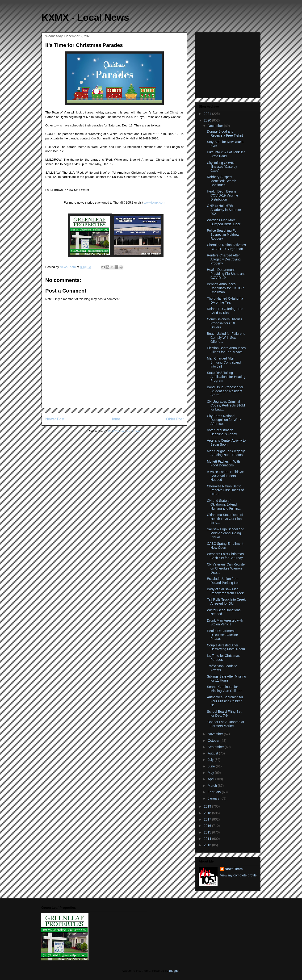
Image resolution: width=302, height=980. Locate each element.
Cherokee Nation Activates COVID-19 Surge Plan (226, 247)
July (211, 760)
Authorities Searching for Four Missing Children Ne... (225, 701)
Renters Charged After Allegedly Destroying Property (224, 259)
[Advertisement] (228, 64)
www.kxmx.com (154, 203)
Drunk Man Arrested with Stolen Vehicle (225, 622)
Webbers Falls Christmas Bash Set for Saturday (225, 556)
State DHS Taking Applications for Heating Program (226, 377)
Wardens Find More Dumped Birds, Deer (224, 222)
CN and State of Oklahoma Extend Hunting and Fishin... (224, 505)
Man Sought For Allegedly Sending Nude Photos (226, 453)
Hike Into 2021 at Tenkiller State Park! (226, 154)
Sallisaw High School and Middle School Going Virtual (226, 533)
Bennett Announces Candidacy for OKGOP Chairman (225, 288)
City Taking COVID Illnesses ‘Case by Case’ (222, 167)
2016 (208, 826)
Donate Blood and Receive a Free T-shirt (225, 133)
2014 (208, 839)
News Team (234, 869)
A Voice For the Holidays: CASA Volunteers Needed (225, 476)
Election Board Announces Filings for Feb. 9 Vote (226, 350)
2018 (208, 813)
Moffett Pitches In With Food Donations (223, 463)
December (216, 126)
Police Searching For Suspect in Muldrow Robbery (223, 235)
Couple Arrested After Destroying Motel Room (226, 647)
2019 (208, 806)
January (214, 798)
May (211, 773)
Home (115, 419)
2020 (208, 120)
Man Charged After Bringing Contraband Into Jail (224, 362)
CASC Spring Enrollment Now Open (225, 546)
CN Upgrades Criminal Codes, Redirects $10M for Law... (226, 406)
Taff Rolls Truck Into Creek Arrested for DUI (226, 601)
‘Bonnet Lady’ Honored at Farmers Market (225, 724)
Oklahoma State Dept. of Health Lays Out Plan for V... (225, 519)
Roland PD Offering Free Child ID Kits (225, 311)
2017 (208, 819)
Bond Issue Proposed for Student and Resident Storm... (225, 391)
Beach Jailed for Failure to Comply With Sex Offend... (226, 338)
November (216, 734)
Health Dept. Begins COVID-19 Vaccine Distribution (222, 195)
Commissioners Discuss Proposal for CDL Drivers (224, 323)
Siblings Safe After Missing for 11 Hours (226, 678)
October (214, 741)
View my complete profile (238, 875)
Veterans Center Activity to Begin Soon (226, 442)
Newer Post (55, 419)
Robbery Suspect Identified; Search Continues (222, 181)
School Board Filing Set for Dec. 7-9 (224, 714)
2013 (208, 845)
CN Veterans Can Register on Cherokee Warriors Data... (226, 568)
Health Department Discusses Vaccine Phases (222, 635)
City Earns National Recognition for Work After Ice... (224, 420)
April (211, 779)
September (216, 747)
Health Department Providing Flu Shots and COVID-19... (226, 274)
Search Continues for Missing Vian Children (225, 689)
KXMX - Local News (85, 17)
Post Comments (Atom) (124, 431)
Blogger (174, 971)
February (215, 792)
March (213, 786)
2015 (208, 832)
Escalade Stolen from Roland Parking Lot (223, 581)
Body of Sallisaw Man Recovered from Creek (225, 591)
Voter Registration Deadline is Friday (222, 432)
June (212, 766)
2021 (208, 114)
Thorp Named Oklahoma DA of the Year (225, 300)
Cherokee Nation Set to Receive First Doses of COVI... (225, 490)
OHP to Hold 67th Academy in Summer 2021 (224, 210)
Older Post (175, 419)
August (213, 753)
